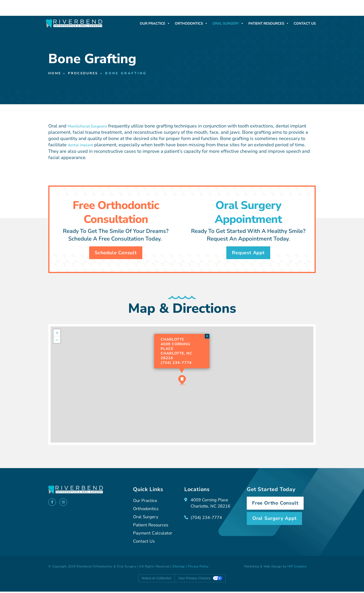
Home (55, 74)
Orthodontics (191, 23)
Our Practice (155, 23)
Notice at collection (157, 580)
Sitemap (178, 568)
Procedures (87, 74)
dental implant (83, 145)
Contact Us (305, 23)
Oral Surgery (228, 23)
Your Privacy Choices (194, 580)
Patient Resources (269, 23)
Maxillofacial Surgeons (91, 126)
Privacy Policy (198, 568)
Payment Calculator (154, 535)
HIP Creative (297, 568)
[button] (182, 382)
